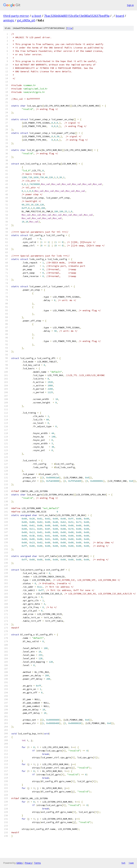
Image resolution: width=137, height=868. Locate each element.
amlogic (9, 20)
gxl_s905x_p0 (26, 20)
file (70, 28)
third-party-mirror (16, 16)
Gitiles (20, 863)
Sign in (130, 5)
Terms (37, 863)
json (131, 863)
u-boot (37, 16)
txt (123, 863)
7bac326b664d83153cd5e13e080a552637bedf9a (77, 16)
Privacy (28, 863)
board (120, 16)
